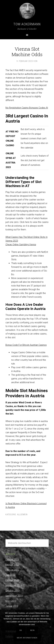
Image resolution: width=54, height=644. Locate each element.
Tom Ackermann (27, 24)
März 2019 (11, 601)
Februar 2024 (12, 559)
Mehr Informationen (27, 638)
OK (21, 630)
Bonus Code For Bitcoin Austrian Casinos (26, 345)
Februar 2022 (12, 570)
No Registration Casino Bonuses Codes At (27, 108)
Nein (32, 630)
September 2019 (14, 596)
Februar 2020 (12, 580)
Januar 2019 (12, 606)
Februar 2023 (12, 565)
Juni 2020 (10, 575)
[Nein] (50, 627)
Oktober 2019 (12, 591)
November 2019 (14, 585)
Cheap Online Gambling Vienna (21, 245)
